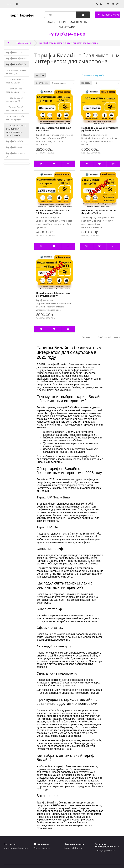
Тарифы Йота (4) (14, 147)
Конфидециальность (105, 850)
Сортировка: (42, 83)
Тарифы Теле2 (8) (14, 141)
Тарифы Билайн (24, 43)
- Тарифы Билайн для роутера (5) (15, 118)
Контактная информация (16, 848)
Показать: (86, 83)
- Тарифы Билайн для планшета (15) (15, 109)
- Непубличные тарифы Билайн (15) (16, 90)
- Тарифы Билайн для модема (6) (15, 100)
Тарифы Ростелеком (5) (16, 155)
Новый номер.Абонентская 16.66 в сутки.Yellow (53, 212)
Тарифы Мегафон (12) (16, 58)
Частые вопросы (42, 848)
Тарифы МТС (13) (14, 52)
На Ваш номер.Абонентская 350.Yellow (54, 129)
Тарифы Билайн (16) (16, 64)
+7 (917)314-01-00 (67, 34)
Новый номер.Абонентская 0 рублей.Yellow (100, 129)
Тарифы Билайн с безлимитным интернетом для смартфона (68, 43)
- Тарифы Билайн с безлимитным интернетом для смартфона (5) (16, 130)
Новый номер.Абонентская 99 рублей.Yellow (53, 294)
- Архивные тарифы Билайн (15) (16, 72)
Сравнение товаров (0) (93, 75)
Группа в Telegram (73, 848)
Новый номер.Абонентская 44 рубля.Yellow (98, 212)
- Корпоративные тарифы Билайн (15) (16, 81)
